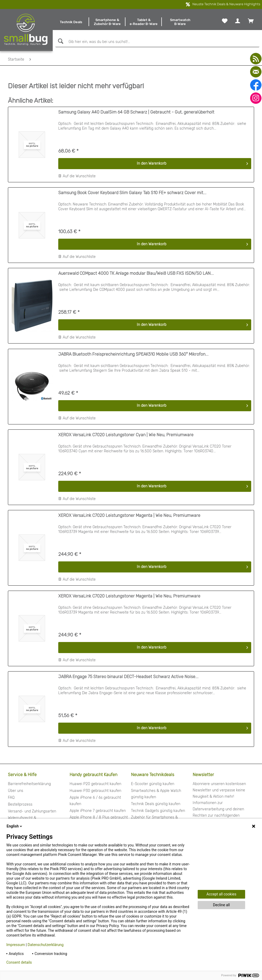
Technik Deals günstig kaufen (156, 804)
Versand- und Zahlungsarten (32, 811)
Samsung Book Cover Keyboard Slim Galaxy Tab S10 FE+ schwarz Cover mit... (132, 193)
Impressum (16, 945)
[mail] (256, 72)
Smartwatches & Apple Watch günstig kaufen (156, 794)
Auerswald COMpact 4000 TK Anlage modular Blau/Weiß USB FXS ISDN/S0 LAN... (136, 273)
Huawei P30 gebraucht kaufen (95, 791)
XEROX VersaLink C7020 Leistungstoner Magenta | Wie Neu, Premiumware (129, 515)
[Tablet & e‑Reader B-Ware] (144, 22)
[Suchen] (60, 41)
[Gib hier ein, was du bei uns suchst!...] (157, 42)
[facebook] (256, 85)
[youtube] (256, 59)
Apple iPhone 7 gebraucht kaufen (98, 811)
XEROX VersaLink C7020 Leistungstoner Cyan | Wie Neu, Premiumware (126, 435)
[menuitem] (71, 22)
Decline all (221, 905)
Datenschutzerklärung (46, 945)
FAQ (11, 798)
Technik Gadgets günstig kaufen (158, 811)
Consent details (19, 962)
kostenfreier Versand (123, 4)
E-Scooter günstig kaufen (153, 784)
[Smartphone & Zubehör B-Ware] (107, 22)
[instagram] (256, 98)
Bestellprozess (20, 804)
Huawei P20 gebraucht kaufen (95, 784)
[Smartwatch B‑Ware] (180, 22)
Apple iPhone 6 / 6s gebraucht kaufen (95, 801)
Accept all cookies (221, 894)
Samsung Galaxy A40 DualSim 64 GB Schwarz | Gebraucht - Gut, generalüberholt (136, 112)
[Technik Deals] (71, 22)
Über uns (16, 791)
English (15, 826)
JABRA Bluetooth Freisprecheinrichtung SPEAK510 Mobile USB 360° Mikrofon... (133, 354)
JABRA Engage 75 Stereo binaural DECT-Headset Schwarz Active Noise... (128, 677)
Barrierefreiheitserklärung (29, 784)
